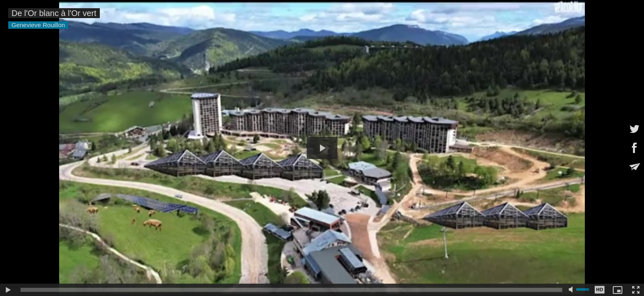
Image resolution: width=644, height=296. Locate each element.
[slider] (291, 290)
